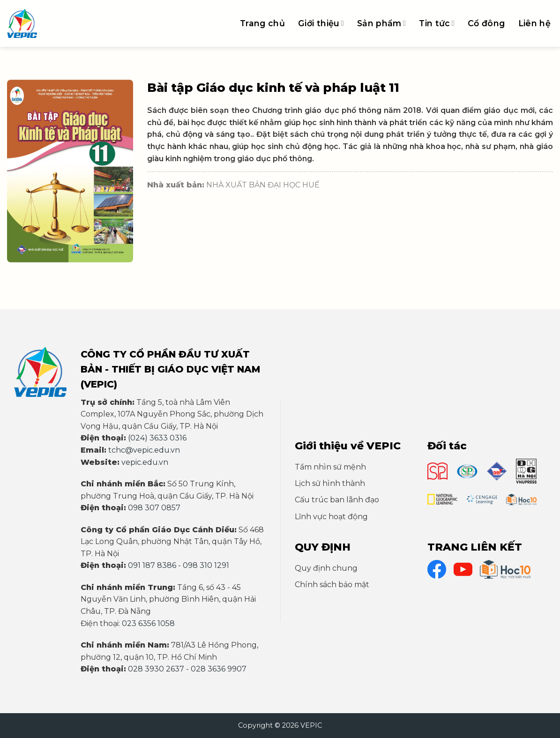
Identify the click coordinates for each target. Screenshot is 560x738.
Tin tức (437, 23)
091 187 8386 (152, 565)
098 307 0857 (154, 508)
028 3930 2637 (156, 669)
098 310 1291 (206, 565)
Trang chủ (262, 23)
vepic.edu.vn (145, 462)
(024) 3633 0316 (157, 438)
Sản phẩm (381, 23)
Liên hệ (534, 23)
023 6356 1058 (148, 623)
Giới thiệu (321, 23)
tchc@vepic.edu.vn (144, 450)
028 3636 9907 (219, 669)
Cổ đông (486, 23)
